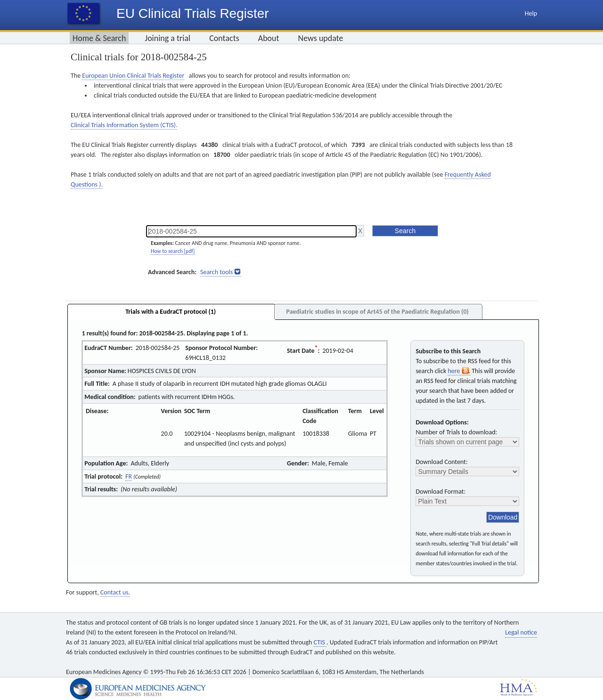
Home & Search (99, 38)
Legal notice (521, 632)
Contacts (224, 38)
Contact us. (115, 592)
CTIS (320, 642)
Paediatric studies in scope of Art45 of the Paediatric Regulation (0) (377, 312)
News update (321, 38)
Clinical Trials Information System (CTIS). (124, 125)
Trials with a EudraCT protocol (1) (171, 312)
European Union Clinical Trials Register (133, 76)
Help (531, 13)
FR (129, 476)
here (459, 371)
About (269, 38)
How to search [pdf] (173, 251)
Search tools (216, 272)
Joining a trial (167, 38)
